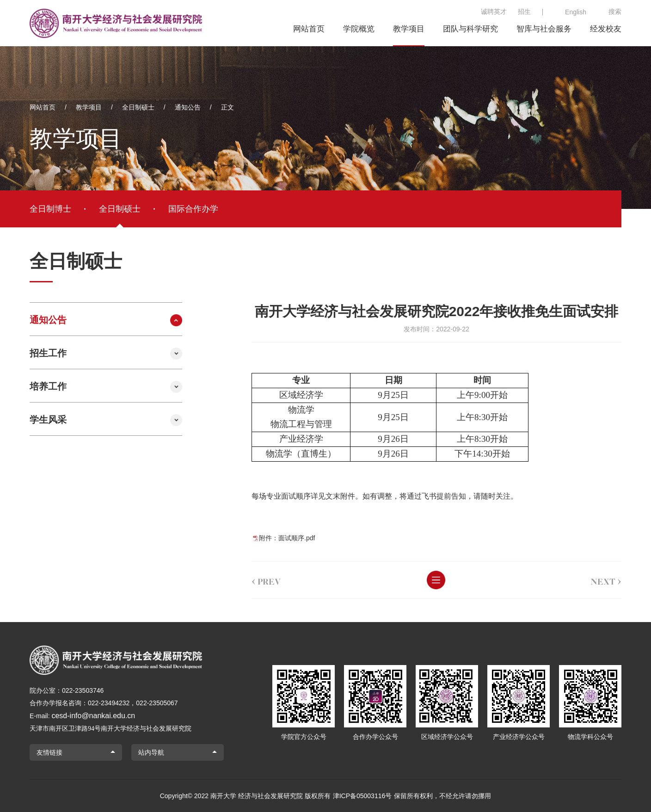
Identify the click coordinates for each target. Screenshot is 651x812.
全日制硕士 (138, 107)
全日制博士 (50, 209)
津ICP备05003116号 (362, 796)
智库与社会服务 (544, 29)
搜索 (615, 12)
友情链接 (49, 752)
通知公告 (188, 107)
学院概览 (359, 29)
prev (254, 580)
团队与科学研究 (470, 29)
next (593, 580)
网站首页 (309, 29)
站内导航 (151, 752)
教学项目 (409, 29)
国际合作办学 (193, 209)
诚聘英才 (494, 12)
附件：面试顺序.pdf (274, 538)
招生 (524, 12)
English (576, 12)
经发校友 (606, 29)
